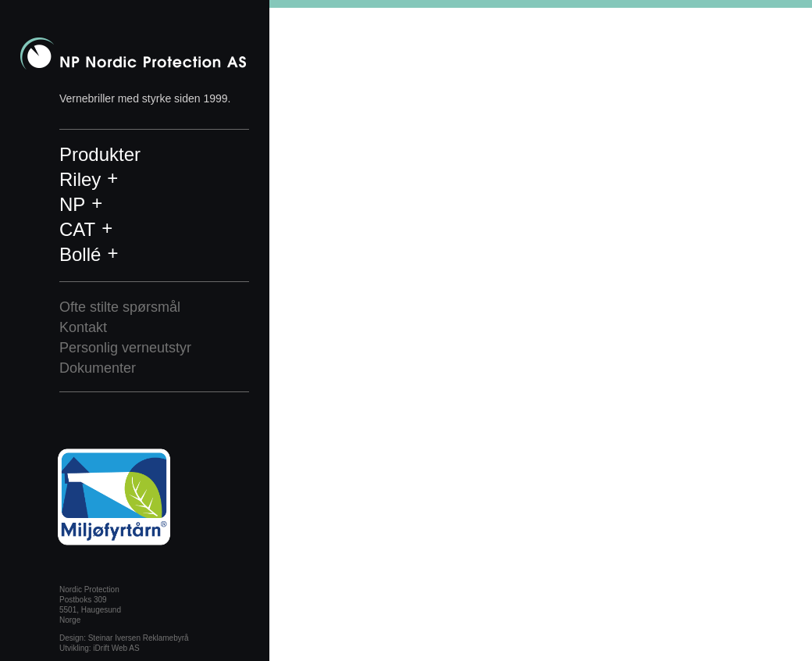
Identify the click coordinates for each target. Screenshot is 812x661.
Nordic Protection (133, 54)
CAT (77, 229)
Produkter (100, 154)
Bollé (80, 254)
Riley (80, 179)
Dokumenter (98, 368)
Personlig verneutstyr (125, 348)
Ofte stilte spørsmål (120, 307)
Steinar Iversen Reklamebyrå (139, 638)
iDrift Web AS (116, 648)
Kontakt (83, 327)
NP (72, 204)
